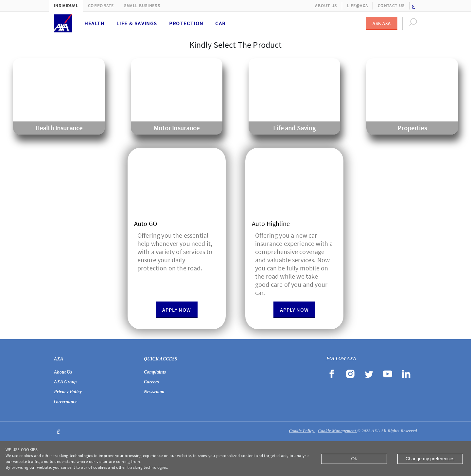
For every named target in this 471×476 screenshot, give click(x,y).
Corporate (101, 6)
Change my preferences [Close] (430, 459)
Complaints (155, 372)
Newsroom (154, 392)
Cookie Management (338, 431)
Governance (66, 402)
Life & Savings (137, 23)
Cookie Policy (302, 431)
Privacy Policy (68, 392)
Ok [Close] (354, 459)
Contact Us (391, 6)
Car (220, 23)
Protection (186, 23)
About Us (326, 6)
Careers (151, 382)
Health (95, 23)
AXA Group (65, 382)
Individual (66, 6)
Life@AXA (358, 6)
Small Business (142, 6)
